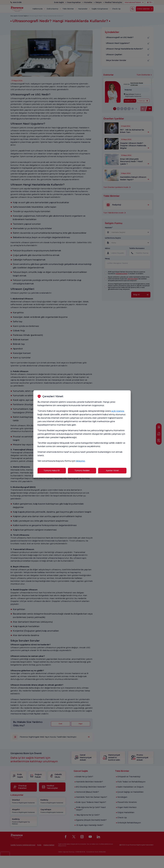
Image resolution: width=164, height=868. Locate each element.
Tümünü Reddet (82, 470)
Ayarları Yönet (112, 470)
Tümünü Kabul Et (52, 470)
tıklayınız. (80, 461)
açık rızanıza (118, 411)
